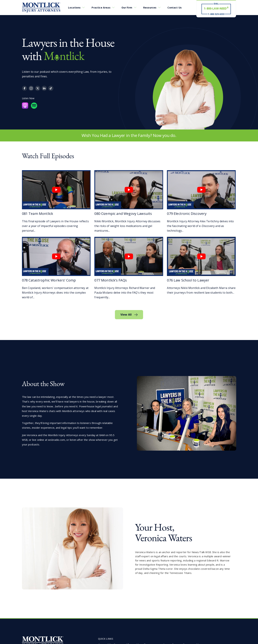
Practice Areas (101, 8)
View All (126, 315)
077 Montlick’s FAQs (111, 280)
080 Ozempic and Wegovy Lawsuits (123, 214)
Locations (74, 8)
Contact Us (175, 8)
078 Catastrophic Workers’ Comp (49, 280)
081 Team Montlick (38, 214)
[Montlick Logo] (41, 8)
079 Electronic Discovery (187, 214)
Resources (150, 8)
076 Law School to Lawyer (188, 280)
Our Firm (127, 8)
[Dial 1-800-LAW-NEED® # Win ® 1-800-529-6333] (216, 9)
